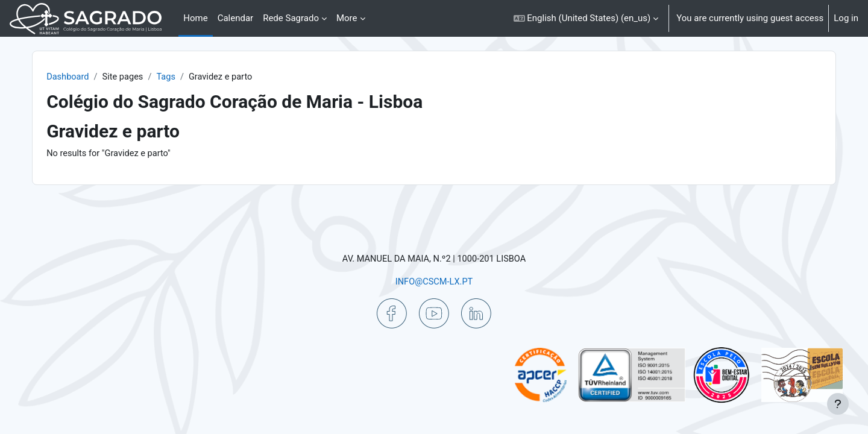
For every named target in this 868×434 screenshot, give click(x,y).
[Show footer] (838, 404)
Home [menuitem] (195, 18)
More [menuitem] (347, 18)
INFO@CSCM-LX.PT (434, 281)
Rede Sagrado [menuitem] (291, 18)
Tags (190, 77)
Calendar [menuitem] (236, 18)
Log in (846, 18)
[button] (586, 18)
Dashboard (90, 77)
